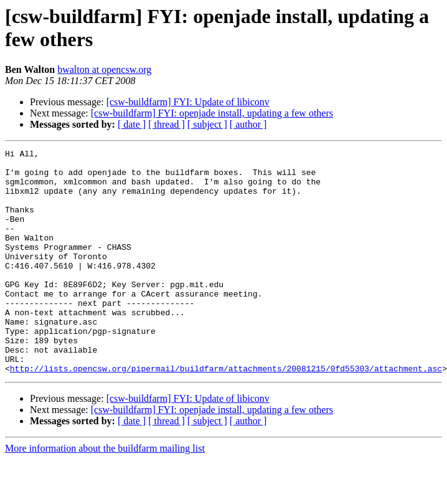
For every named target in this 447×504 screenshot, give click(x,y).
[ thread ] (167, 124)
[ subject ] (207, 124)
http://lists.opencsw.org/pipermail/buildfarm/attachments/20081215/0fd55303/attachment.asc (226, 413)
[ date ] (132, 124)
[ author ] (248, 124)
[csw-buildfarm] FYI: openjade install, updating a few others (212, 113)
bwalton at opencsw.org (104, 69)
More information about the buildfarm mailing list (105, 493)
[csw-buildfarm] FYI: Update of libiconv (188, 102)
